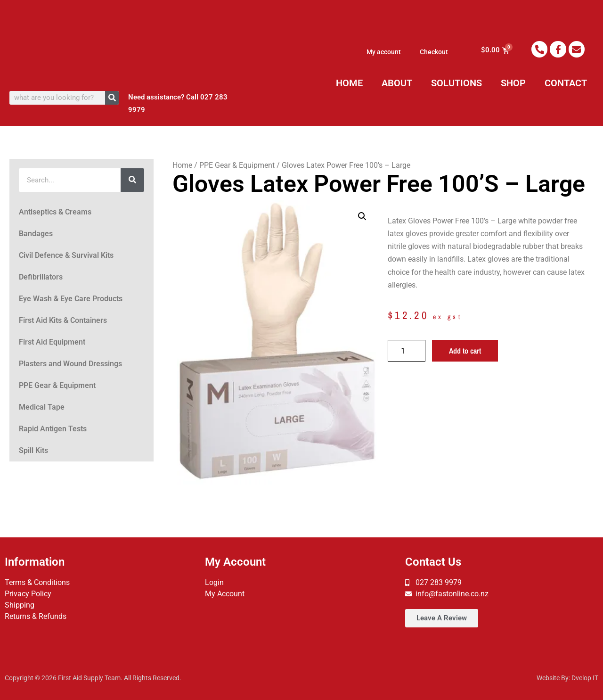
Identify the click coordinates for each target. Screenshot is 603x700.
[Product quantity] (407, 351)
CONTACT (566, 83)
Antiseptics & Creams (55, 212)
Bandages (36, 234)
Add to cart (465, 351)
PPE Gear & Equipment (57, 385)
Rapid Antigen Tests (53, 429)
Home (182, 165)
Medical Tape (42, 407)
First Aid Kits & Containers (63, 320)
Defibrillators (41, 277)
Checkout (434, 52)
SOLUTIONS (456, 83)
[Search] (112, 98)
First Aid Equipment (52, 342)
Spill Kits (33, 450)
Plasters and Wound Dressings (70, 364)
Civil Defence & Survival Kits (66, 255)
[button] (362, 216)
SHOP (513, 83)
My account (384, 52)
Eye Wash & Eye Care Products (71, 299)
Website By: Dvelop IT (567, 678)
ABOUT (397, 83)
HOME (349, 83)
